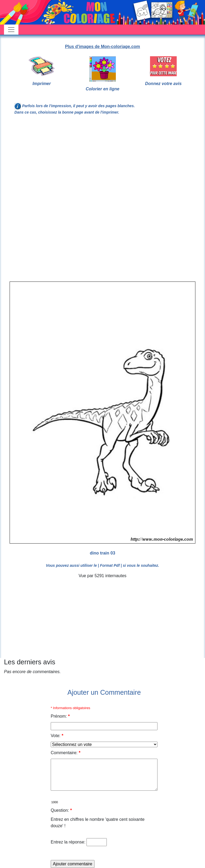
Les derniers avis (30, 662)
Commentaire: (66, 753)
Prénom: (60, 716)
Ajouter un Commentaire (104, 692)
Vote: (57, 736)
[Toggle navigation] (11, 30)
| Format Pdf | (110, 565)
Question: (61, 810)
